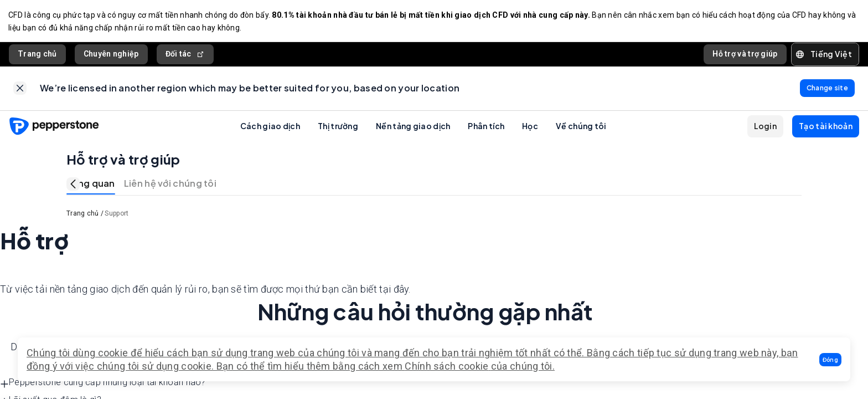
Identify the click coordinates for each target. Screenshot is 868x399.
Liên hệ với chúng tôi (170, 185)
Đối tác (185, 55)
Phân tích (486, 127)
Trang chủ (37, 55)
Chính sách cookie (446, 366)
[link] (20, 90)
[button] (830, 360)
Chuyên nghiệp (111, 55)
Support (117, 216)
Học (530, 127)
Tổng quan (91, 185)
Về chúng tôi (581, 127)
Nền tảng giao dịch (413, 127)
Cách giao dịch (270, 127)
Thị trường (338, 127)
